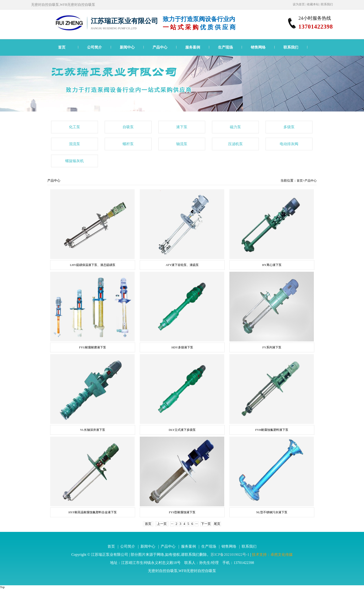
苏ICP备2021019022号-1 (230, 555)
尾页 (217, 524)
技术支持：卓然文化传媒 (272, 555)
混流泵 (75, 144)
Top (2, 587)
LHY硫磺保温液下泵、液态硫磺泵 (93, 265)
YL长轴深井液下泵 (93, 430)
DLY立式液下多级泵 (182, 430)
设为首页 (299, 4)
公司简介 (94, 47)
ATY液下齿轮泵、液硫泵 (182, 265)
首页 (62, 47)
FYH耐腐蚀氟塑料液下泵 (272, 430)
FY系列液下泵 (272, 347)
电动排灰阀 (289, 144)
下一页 (206, 524)
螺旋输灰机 (75, 161)
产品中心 (160, 47)
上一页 (162, 524)
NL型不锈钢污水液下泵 (272, 512)
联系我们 (327, 4)
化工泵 (75, 127)
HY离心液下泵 (272, 265)
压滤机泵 (235, 144)
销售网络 (258, 47)
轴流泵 (182, 144)
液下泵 (182, 127)
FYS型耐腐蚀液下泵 (182, 512)
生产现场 (225, 47)
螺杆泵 (128, 144)
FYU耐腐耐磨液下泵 (93, 347)
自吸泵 (128, 127)
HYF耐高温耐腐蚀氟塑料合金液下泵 (93, 512)
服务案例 (193, 47)
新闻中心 (127, 47)
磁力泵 (235, 127)
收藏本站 (313, 4)
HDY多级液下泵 (182, 347)
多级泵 (289, 127)
